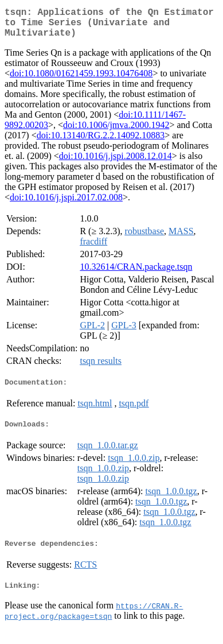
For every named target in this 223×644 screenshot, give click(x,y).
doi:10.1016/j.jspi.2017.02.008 (66, 204)
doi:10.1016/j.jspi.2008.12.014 (116, 163)
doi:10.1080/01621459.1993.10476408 (81, 80)
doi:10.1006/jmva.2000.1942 (116, 132)
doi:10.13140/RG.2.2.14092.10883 (101, 142)
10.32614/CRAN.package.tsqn (136, 273)
